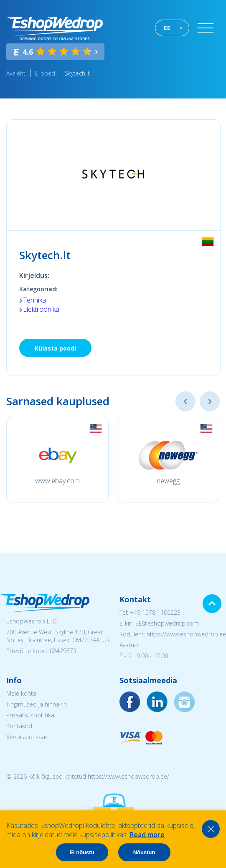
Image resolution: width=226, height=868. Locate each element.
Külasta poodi (55, 348)
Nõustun (144, 852)
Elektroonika (41, 309)
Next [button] (210, 401)
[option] (57, 460)
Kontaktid (19, 726)
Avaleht (16, 73)
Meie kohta (21, 693)
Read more (147, 835)
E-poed (45, 73)
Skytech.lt (77, 73)
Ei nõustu (82, 852)
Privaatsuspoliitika (30, 715)
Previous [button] (185, 401)
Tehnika (34, 300)
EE (167, 28)
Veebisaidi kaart (28, 737)
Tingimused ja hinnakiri (37, 704)
